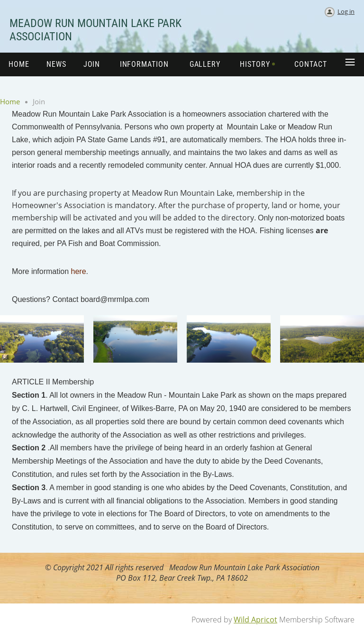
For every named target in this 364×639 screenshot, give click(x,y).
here (79, 271)
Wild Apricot (255, 620)
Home (10, 101)
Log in (346, 11)
